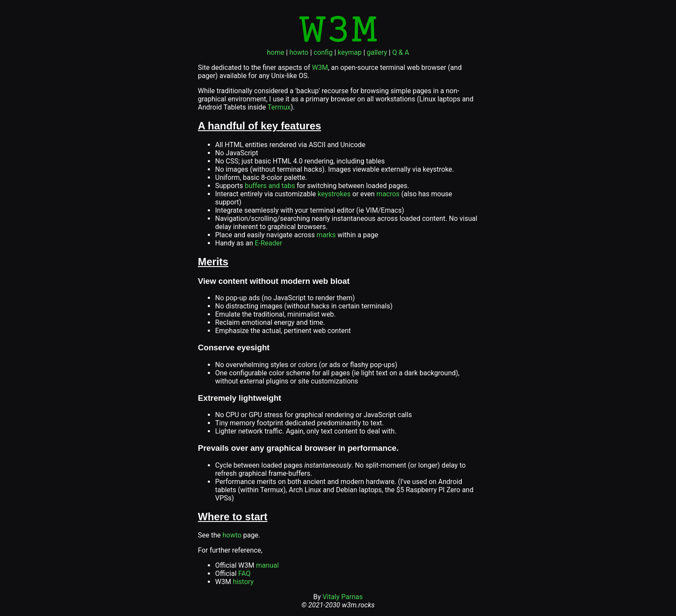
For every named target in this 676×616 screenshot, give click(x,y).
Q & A (401, 52)
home (275, 52)
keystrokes (334, 194)
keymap (350, 52)
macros (388, 194)
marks (326, 235)
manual (268, 565)
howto (299, 52)
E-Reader (269, 243)
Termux (279, 107)
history (243, 582)
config (323, 52)
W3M (320, 68)
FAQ (245, 574)
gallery (377, 52)
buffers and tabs (270, 186)
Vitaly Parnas (343, 597)
